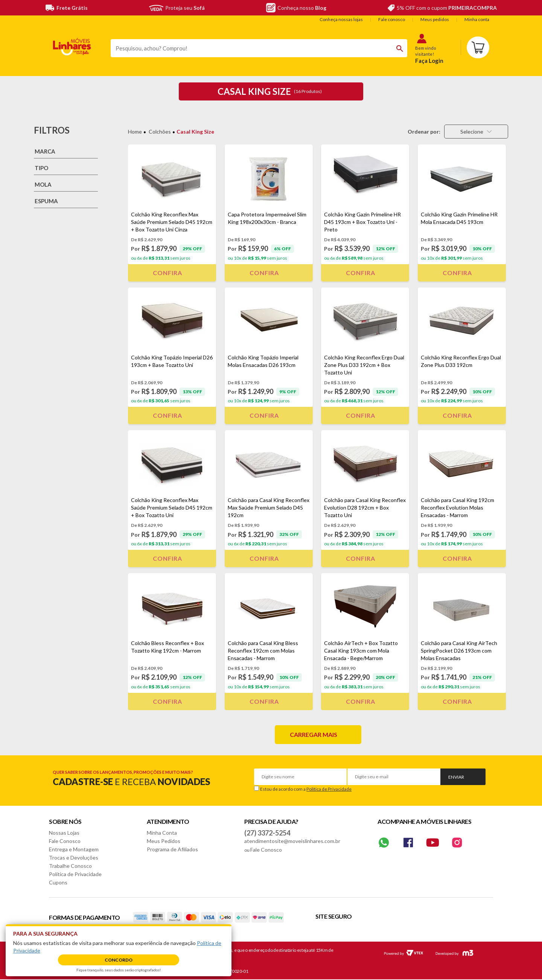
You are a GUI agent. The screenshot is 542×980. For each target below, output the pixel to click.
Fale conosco (392, 19)
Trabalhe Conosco (70, 866)
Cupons (58, 882)
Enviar (456, 777)
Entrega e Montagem (74, 849)
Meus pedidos (435, 19)
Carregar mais (314, 734)
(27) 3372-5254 (267, 833)
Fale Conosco (65, 841)
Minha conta (477, 19)
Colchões (160, 132)
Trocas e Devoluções (74, 857)
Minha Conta (162, 833)
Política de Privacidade (329, 789)
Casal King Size (195, 132)
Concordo (119, 960)
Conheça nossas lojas (341, 19)
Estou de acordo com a (306, 789)
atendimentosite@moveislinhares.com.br (292, 841)
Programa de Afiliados (172, 849)
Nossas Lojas (64, 833)
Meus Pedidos (164, 841)
